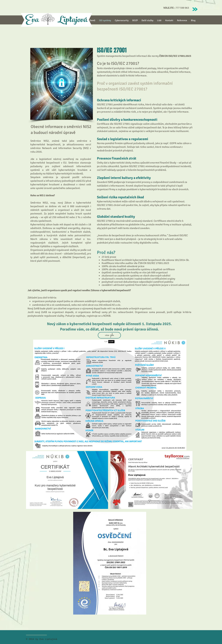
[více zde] (109, 335)
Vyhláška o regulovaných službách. (59, 246)
